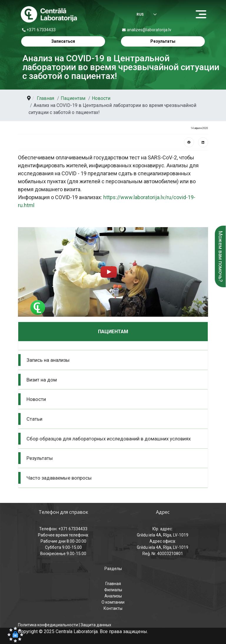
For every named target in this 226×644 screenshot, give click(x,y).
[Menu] (203, 15)
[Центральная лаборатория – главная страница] (49, 14)
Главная (113, 584)
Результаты (163, 41)
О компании (113, 602)
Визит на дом (42, 380)
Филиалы (113, 590)
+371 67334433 (41, 30)
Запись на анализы (48, 360)
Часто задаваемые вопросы (59, 478)
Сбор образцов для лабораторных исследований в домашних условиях (109, 439)
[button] (113, 272)
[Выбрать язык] (142, 15)
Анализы (113, 596)
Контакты (113, 608)
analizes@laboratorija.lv (149, 30)
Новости (36, 399)
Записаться (63, 41)
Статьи (34, 419)
